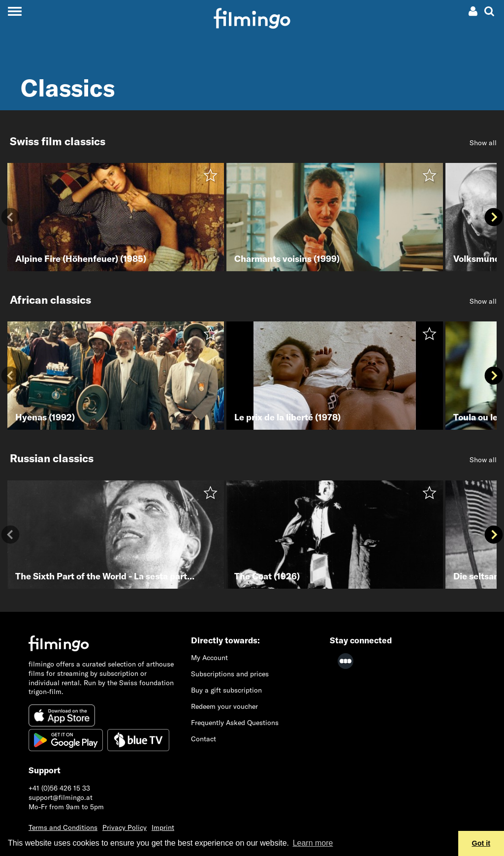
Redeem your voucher (224, 706)
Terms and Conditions (63, 827)
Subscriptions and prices (230, 674)
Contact (204, 739)
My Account (209, 658)
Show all (483, 143)
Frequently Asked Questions (235, 723)
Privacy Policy (125, 827)
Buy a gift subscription (226, 690)
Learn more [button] (313, 843)
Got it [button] (481, 843)
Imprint (163, 827)
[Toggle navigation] (15, 11)
